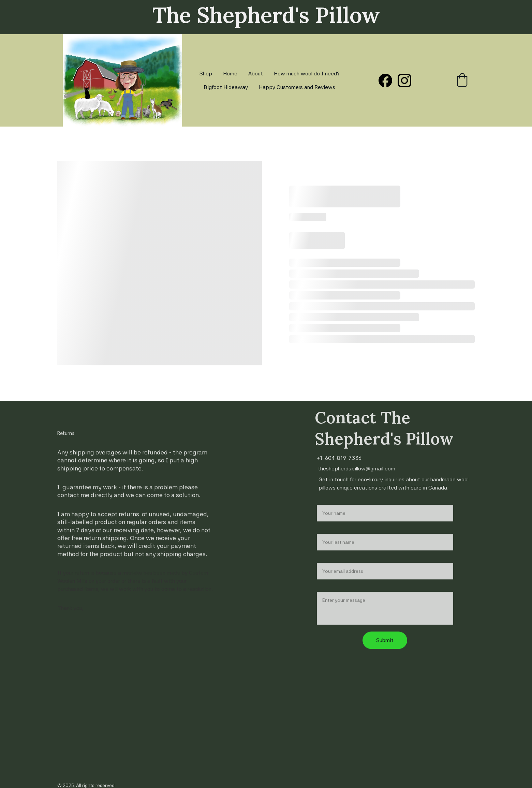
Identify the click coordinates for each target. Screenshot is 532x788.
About (256, 74)
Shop (206, 74)
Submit (385, 650)
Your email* (330, 568)
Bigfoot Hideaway (226, 87)
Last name (330, 539)
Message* (329, 597)
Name (324, 510)
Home (230, 74)
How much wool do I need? (307, 74)
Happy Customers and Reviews (297, 87)
